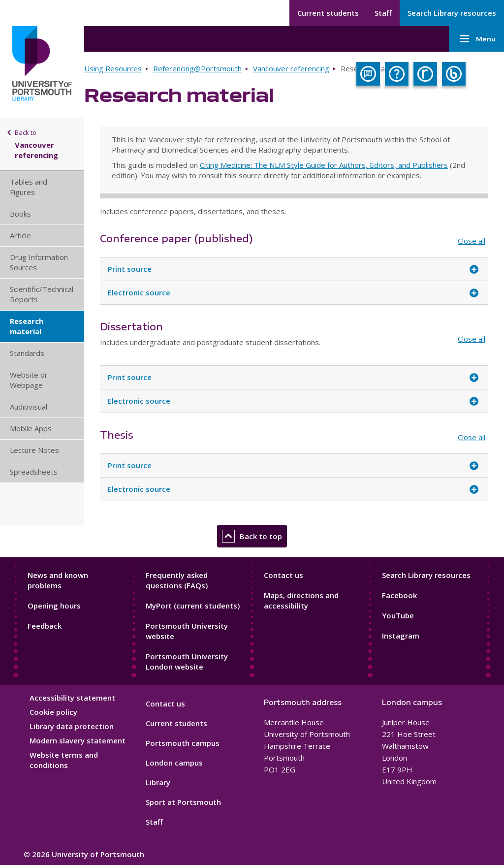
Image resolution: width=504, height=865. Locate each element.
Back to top (252, 536)
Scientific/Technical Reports (42, 294)
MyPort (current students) (193, 606)
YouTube (398, 615)
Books (20, 214)
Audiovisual (29, 407)
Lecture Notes (34, 450)
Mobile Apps (31, 428)
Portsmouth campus (183, 743)
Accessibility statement (72, 698)
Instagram (401, 636)
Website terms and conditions (64, 760)
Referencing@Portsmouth (197, 68)
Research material (27, 326)
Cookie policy (53, 712)
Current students (328, 13)
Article (20, 235)
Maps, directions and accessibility (301, 600)
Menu (476, 39)
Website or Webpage (29, 380)
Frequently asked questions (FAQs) (177, 580)
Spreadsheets (34, 472)
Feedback (45, 626)
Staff (383, 13)
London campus (174, 763)
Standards (27, 353)
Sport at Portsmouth (183, 802)
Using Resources (113, 68)
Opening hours (54, 606)
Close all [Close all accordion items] (472, 241)
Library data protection (72, 726)
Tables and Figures (29, 187)
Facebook (399, 595)
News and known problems (58, 580)
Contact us (283, 575)
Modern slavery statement (78, 740)
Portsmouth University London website (187, 661)
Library (158, 782)
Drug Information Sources (39, 262)
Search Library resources (452, 13)
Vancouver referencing (291, 68)
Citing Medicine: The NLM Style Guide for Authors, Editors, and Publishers (324, 165)
